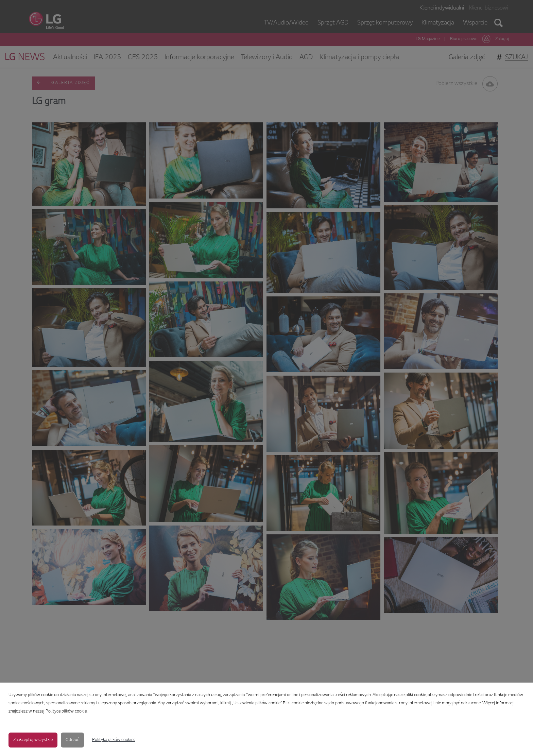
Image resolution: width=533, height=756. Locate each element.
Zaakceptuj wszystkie (33, 740)
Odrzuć (72, 740)
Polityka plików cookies (114, 740)
